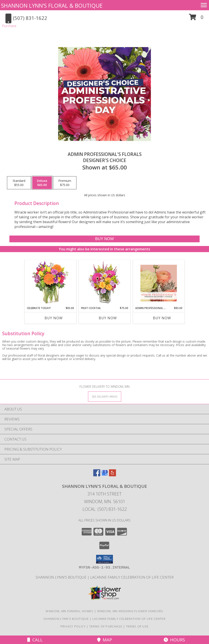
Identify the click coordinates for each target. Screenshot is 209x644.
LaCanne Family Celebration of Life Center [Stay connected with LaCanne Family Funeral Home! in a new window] (132, 577)
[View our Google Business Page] (105, 475)
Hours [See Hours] (174, 640)
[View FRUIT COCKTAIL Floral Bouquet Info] (104, 283)
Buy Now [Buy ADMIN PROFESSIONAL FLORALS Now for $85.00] (162, 318)
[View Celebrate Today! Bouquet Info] (50, 283)
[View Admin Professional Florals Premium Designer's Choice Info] (159, 283)
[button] (196, 19)
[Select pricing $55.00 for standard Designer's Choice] (19, 183)
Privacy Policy (73, 626)
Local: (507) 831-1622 (105, 509)
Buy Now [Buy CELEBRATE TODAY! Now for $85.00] (54, 318)
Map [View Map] (105, 640)
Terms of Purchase (106, 626)
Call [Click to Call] (35, 640)
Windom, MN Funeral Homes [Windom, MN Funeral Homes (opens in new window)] (69, 611)
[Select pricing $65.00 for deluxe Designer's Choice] (42, 183)
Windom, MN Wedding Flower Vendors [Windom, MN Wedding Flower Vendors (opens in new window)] (130, 611)
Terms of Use (137, 626)
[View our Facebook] (97, 475)
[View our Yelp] (112, 475)
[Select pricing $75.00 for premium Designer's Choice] (65, 183)
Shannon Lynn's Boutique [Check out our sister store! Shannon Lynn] (61, 577)
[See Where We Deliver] (105, 396)
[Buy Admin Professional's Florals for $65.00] (104, 239)
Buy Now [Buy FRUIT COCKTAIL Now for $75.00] (108, 318)
